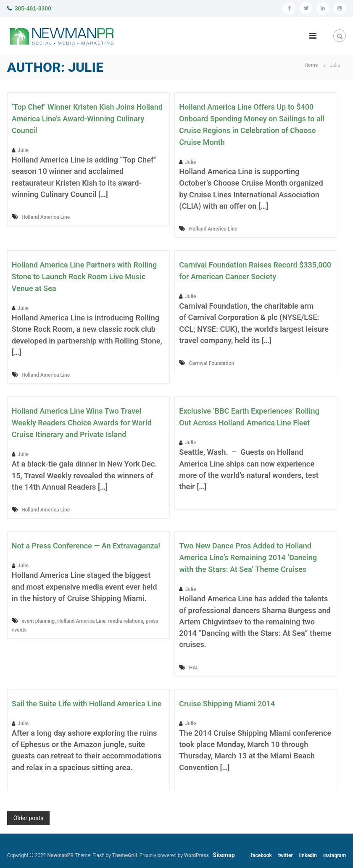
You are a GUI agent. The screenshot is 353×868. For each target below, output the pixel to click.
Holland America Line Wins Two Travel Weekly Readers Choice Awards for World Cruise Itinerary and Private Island (82, 423)
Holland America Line (46, 217)
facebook (261, 855)
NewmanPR (60, 855)
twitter (286, 855)
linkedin (308, 855)
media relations (125, 621)
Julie (23, 150)
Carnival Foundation (212, 363)
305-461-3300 (33, 8)
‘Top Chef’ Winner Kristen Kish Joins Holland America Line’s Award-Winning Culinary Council (87, 119)
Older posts (28, 818)
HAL (194, 668)
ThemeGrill (125, 855)
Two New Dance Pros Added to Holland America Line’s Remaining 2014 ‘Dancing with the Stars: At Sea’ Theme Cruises (248, 557)
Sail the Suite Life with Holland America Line (87, 704)
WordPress (196, 855)
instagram (335, 855)
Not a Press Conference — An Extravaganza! (86, 546)
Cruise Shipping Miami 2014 (227, 704)
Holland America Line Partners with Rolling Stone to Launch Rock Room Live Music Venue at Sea (84, 277)
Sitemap (224, 855)
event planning (38, 621)
